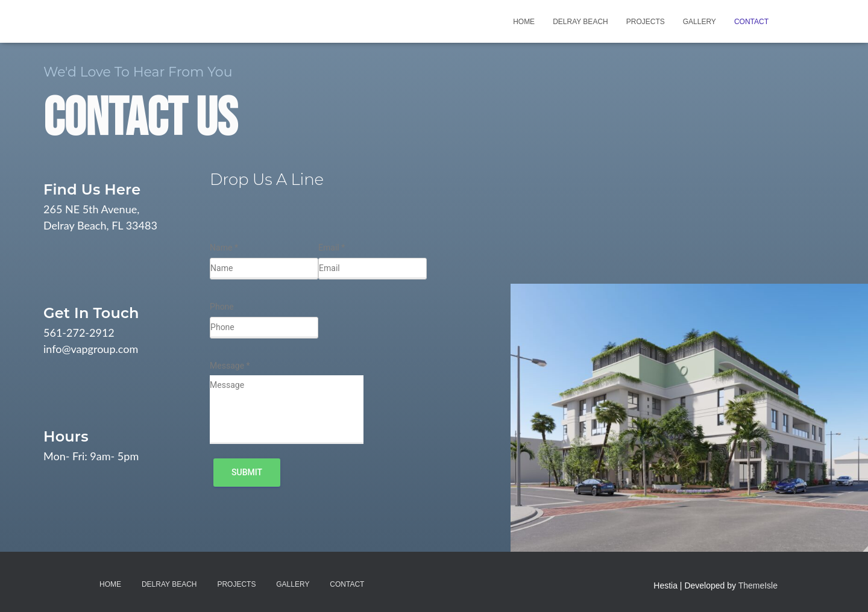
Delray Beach (580, 22)
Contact (751, 22)
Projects (646, 22)
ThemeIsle (758, 585)
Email (332, 248)
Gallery (700, 22)
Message (230, 366)
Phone (222, 307)
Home (524, 22)
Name (224, 248)
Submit (247, 472)
